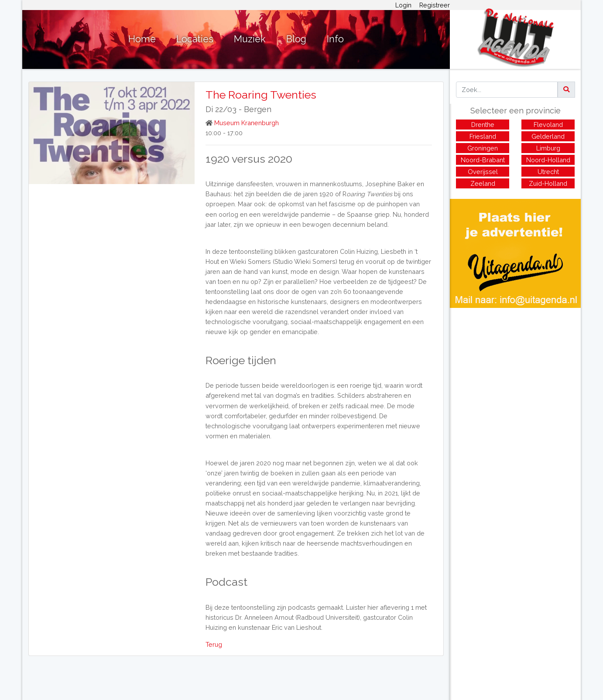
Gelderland (548, 136)
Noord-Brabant (483, 160)
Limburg (548, 148)
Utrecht (548, 172)
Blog (296, 39)
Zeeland (483, 183)
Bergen (258, 109)
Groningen (483, 148)
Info (335, 39)
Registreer (435, 5)
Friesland (483, 136)
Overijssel (483, 172)
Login (403, 5)
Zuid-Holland (548, 183)
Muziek (250, 39)
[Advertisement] (515, 369)
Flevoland (548, 125)
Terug (214, 644)
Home (142, 39)
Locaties (195, 39)
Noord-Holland (548, 160)
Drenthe (483, 125)
